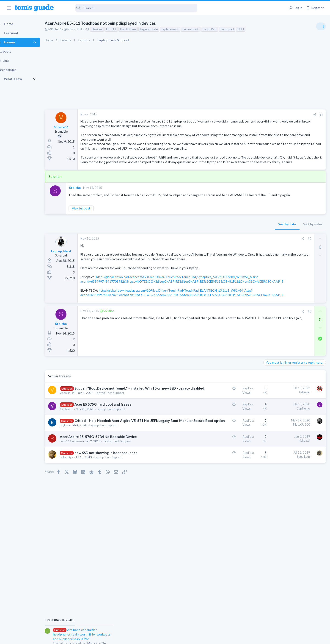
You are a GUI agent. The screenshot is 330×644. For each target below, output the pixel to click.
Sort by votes (239, 242)
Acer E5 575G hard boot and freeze (111, 450)
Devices (105, 29)
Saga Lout (230, 507)
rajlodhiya (74, 507)
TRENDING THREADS (272, 249)
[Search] (129, 8)
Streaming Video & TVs (280, 312)
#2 (236, 257)
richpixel (231, 491)
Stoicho (83, 201)
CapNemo (75, 454)
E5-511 (119, 29)
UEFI (249, 29)
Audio (269, 281)
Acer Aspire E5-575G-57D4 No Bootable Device (106, 487)
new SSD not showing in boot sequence (114, 503)
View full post (89, 226)
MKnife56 (63, 29)
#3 (236, 352)
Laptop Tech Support (118, 438)
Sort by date (213, 242)
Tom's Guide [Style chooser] (293, 606)
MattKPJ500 (228, 470)
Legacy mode (157, 29)
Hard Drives (136, 29)
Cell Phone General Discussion (285, 387)
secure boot (198, 29)
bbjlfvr (72, 475)
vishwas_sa (75, 438)
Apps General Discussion (282, 409)
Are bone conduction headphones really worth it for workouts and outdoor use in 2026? (294, 264)
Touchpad (235, 29)
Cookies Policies (148, 638)
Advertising (116, 638)
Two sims (272, 374)
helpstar (231, 433)
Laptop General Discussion (283, 338)
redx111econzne (79, 491)
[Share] (241, 115)
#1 (247, 115)
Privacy (177, 638)
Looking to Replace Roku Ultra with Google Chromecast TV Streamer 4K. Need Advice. (294, 295)
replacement (178, 29)
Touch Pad (217, 29)
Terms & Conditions (208, 638)
